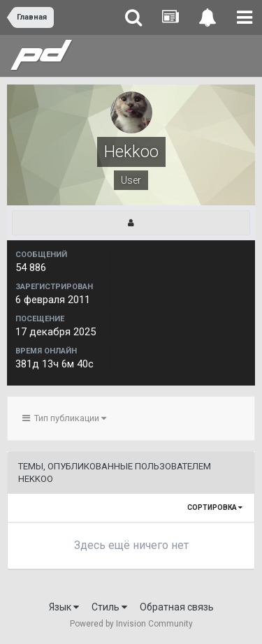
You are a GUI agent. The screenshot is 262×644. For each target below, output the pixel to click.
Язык (64, 607)
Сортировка (215, 507)
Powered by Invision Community (131, 624)
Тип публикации (64, 418)
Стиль (109, 607)
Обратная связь (177, 607)
